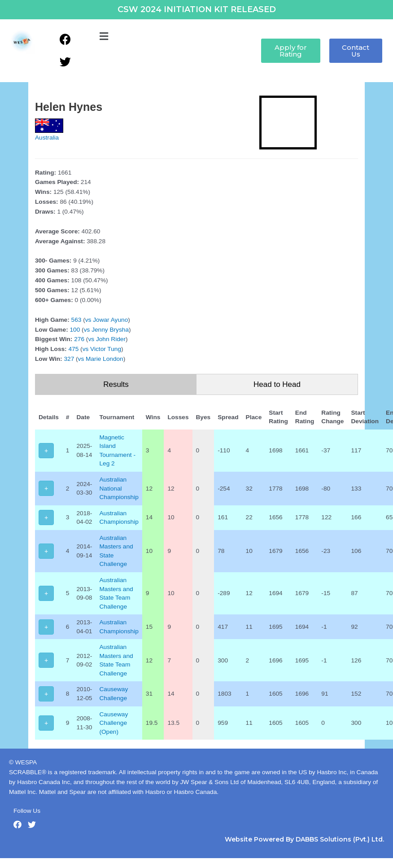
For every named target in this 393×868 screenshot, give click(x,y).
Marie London (105, 359)
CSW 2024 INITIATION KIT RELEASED (197, 9)
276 (79, 339)
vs (88, 320)
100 (75, 330)
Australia (47, 138)
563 (76, 320)
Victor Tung (106, 349)
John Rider (111, 339)
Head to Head (277, 384)
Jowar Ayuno (110, 320)
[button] (104, 37)
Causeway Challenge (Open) (114, 723)
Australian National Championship (119, 488)
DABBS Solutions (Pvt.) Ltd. (340, 839)
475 (73, 349)
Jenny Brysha (110, 330)
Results (116, 384)
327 (69, 359)
